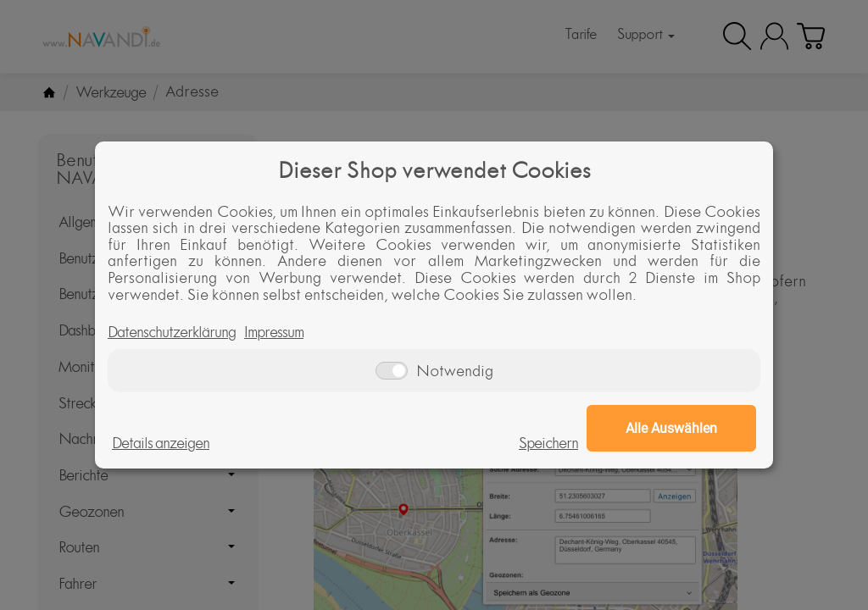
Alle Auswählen (671, 428)
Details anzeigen (161, 443)
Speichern (548, 443)
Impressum (274, 332)
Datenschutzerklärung (172, 332)
